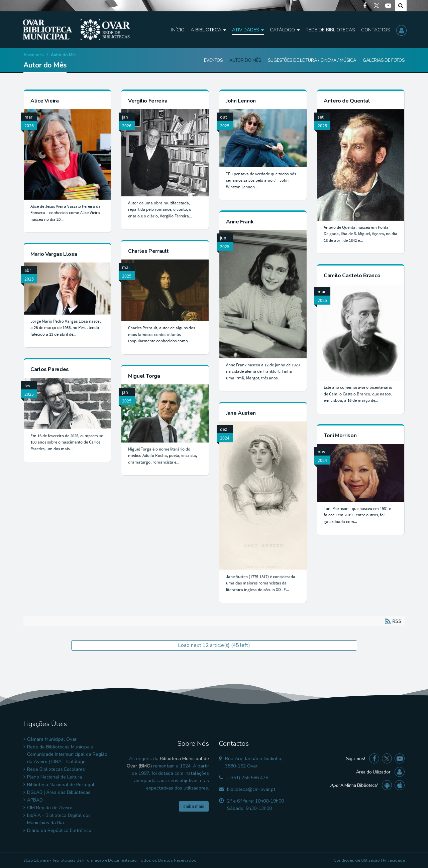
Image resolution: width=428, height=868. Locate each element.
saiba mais (194, 807)
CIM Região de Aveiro (50, 808)
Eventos (213, 60)
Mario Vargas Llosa (54, 254)
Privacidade (394, 860)
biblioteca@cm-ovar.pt (251, 789)
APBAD (35, 800)
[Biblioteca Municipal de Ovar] (76, 30)
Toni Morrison (340, 436)
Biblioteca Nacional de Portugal (61, 785)
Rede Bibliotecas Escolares (56, 769)
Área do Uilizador (373, 772)
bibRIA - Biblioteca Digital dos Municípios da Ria (59, 819)
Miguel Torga (144, 376)
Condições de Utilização (357, 860)
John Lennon (241, 101)
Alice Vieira (45, 101)
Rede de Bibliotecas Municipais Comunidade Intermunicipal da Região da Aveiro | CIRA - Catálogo (67, 754)
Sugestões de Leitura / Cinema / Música (312, 60)
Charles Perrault (148, 251)
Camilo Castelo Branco (352, 276)
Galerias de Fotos (384, 60)
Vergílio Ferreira (148, 101)
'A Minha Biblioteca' (354, 786)
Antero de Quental (347, 101)
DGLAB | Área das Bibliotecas (59, 792)
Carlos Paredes (50, 369)
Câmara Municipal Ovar (52, 739)
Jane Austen (241, 413)
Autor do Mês (245, 60)
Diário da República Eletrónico (59, 830)
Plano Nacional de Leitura (55, 777)
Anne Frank (240, 222)
